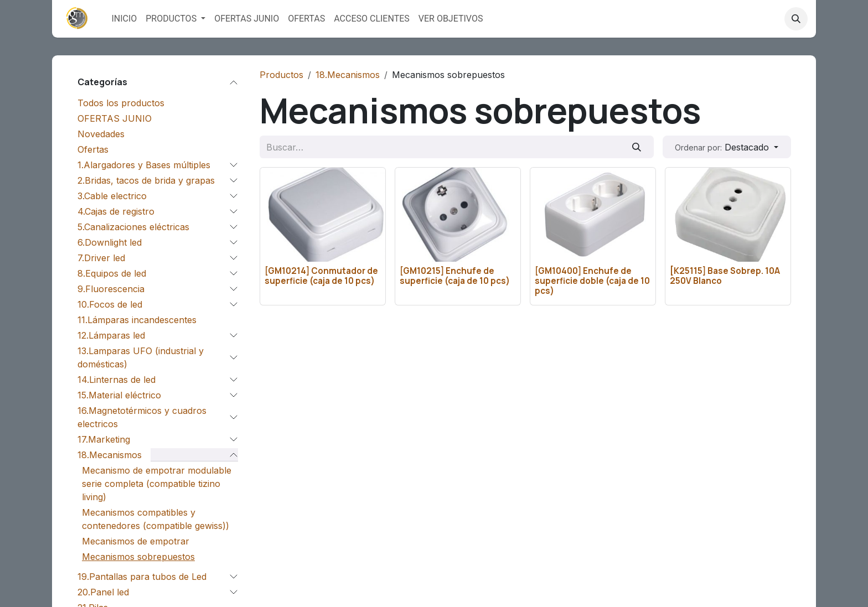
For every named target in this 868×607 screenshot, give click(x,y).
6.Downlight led (110, 242)
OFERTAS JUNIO (115, 118)
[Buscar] (637, 147)
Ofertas (93, 149)
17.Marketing (104, 439)
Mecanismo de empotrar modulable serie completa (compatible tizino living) (157, 484)
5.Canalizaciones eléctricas (133, 227)
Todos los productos (121, 103)
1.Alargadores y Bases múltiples (144, 165)
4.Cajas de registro (116, 211)
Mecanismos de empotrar (136, 541)
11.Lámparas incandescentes (137, 320)
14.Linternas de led (117, 380)
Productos (281, 75)
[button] (796, 19)
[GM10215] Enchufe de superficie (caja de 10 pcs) (455, 275)
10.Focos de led (110, 304)
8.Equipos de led (112, 273)
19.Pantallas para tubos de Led (142, 577)
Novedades (101, 134)
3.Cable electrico (112, 196)
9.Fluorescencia (111, 289)
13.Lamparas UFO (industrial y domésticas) (141, 357)
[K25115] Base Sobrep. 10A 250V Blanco (725, 275)
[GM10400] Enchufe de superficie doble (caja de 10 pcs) (592, 280)
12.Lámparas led (111, 335)
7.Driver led (101, 258)
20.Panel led (103, 592)
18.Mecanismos (110, 455)
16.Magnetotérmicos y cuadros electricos (142, 417)
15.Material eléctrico (119, 395)
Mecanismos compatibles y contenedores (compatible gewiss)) (156, 519)
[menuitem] (124, 19)
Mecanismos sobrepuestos (138, 557)
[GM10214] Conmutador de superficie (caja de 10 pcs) (321, 275)
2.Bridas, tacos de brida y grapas (146, 180)
